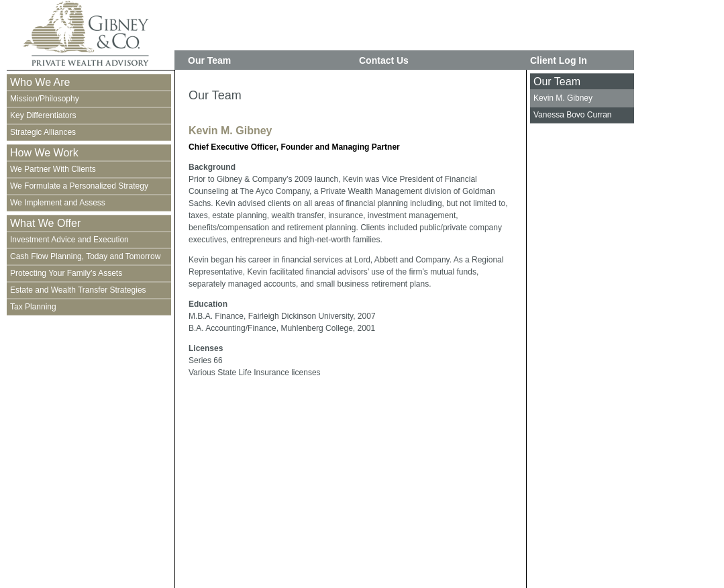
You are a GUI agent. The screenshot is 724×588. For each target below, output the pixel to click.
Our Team (209, 60)
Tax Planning (33, 307)
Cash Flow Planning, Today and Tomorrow (85, 256)
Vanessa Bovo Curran (573, 115)
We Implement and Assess (58, 203)
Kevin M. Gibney (563, 98)
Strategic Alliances (43, 132)
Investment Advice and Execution (69, 240)
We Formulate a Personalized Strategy (79, 186)
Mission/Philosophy (45, 99)
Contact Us (384, 60)
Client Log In (559, 60)
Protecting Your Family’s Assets (66, 273)
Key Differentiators (43, 115)
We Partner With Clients (53, 169)
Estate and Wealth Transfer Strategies (78, 290)
